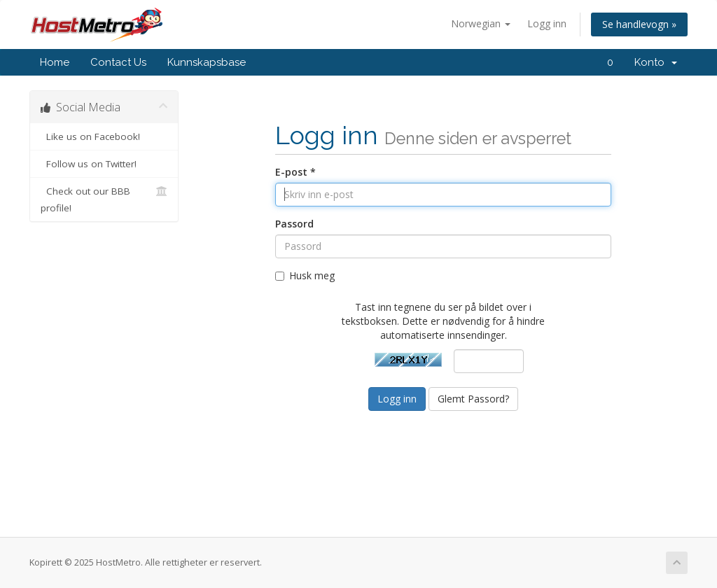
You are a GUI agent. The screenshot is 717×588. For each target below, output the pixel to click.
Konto (656, 62)
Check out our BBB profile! (104, 198)
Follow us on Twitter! (104, 164)
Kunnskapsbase (207, 62)
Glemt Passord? (473, 399)
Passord (294, 224)
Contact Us (118, 62)
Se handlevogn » (639, 24)
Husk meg (305, 275)
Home (55, 62)
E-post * (295, 172)
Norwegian (481, 23)
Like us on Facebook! (104, 136)
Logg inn (547, 23)
